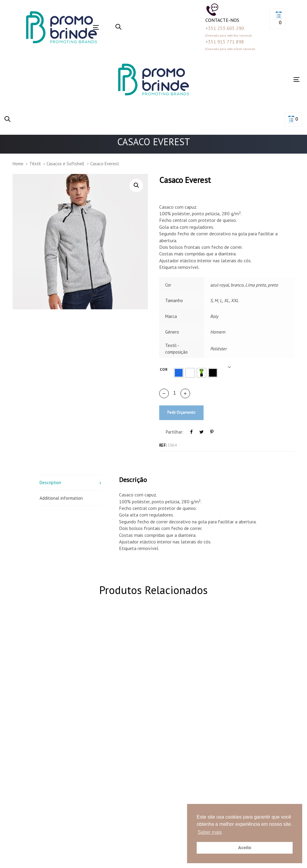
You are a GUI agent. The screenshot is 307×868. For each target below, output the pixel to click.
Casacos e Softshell (65, 164)
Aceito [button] (245, 848)
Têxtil (35, 164)
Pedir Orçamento (181, 412)
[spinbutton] (175, 393)
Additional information (61, 498)
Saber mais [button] (210, 832)
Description (50, 483)
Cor (164, 369)
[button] (118, 27)
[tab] (70, 483)
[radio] (179, 373)
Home (18, 164)
